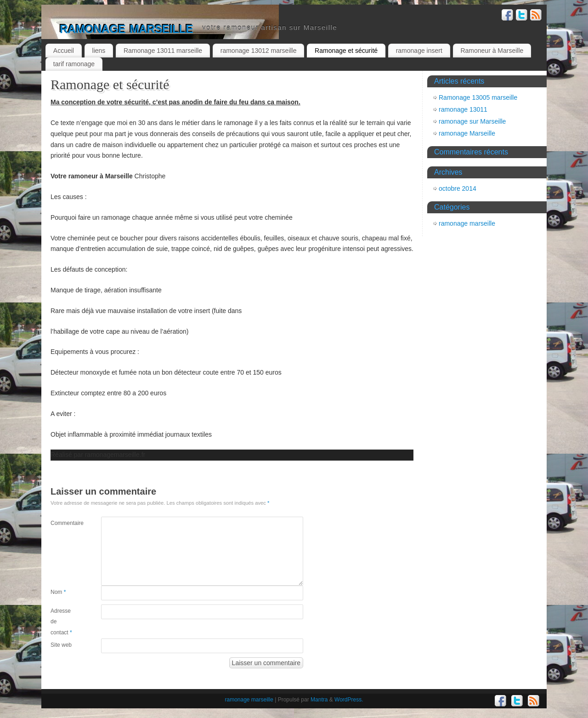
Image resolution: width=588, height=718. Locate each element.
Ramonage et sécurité (346, 51)
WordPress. (349, 700)
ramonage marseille (126, 27)
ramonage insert (419, 51)
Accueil (64, 51)
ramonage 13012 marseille (259, 51)
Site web (61, 645)
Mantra (319, 700)
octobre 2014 (458, 188)
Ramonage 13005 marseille (478, 97)
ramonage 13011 (463, 109)
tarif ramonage (74, 64)
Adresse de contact (61, 622)
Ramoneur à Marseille (492, 51)
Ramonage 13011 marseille (163, 51)
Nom (58, 592)
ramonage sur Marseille (472, 121)
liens (99, 51)
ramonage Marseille (467, 133)
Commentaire (63, 523)
